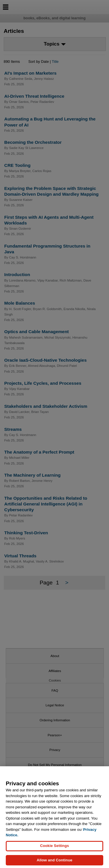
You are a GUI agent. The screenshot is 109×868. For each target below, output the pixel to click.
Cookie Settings (54, 850)
